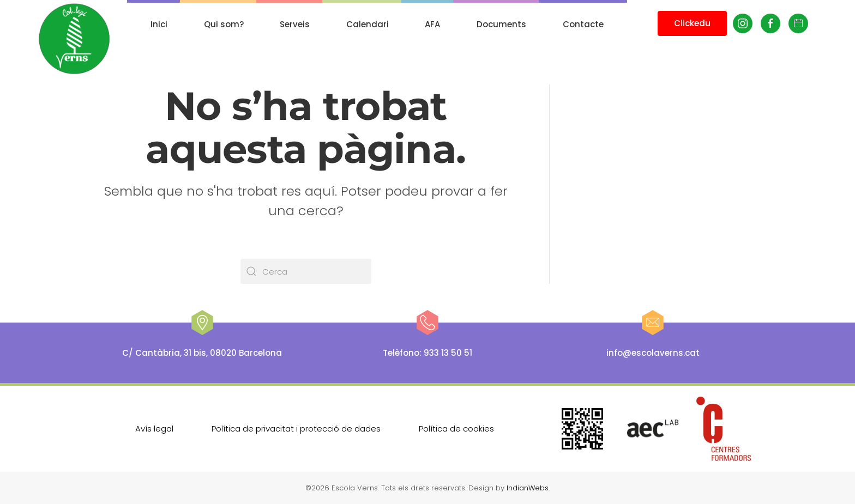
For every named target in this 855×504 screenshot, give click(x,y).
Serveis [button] (295, 24)
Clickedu (692, 23)
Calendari (368, 24)
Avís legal (154, 427)
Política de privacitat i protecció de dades (296, 427)
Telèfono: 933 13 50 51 (427, 353)
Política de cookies (456, 427)
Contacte (583, 24)
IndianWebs (528, 488)
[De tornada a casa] (75, 39)
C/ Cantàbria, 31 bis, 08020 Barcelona (202, 353)
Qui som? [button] (224, 24)
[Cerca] (306, 271)
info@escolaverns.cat (653, 353)
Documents (501, 24)
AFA (432, 24)
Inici (159, 24)
